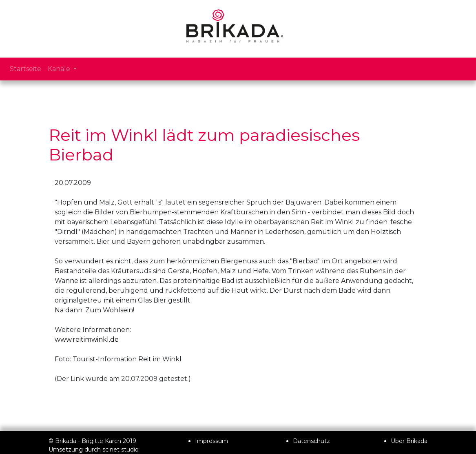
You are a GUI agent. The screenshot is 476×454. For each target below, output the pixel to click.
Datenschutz (311, 441)
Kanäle (60, 69)
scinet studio (121, 450)
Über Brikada (409, 441)
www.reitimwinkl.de (87, 339)
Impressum (211, 441)
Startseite (25, 69)
